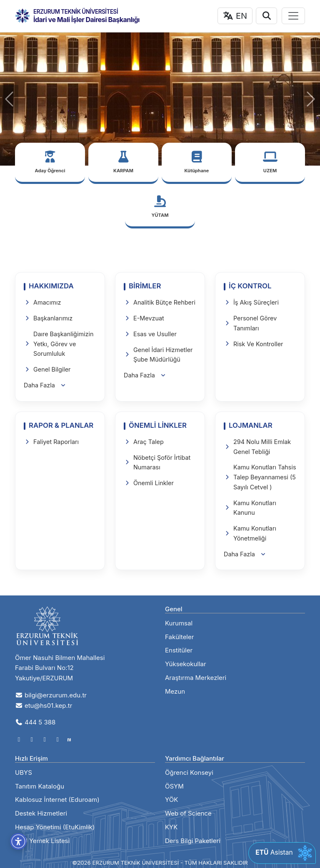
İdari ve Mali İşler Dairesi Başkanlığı (86, 20)
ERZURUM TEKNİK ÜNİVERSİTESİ (76, 12)
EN (235, 16)
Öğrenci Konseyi (189, 773)
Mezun (175, 691)
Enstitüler (179, 650)
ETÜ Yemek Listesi (42, 841)
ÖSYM (174, 786)
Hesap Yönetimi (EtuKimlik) (55, 827)
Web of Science (188, 813)
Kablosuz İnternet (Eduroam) (57, 800)
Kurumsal (179, 623)
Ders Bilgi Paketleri (193, 841)
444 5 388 (35, 722)
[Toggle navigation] (293, 16)
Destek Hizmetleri (41, 813)
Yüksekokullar (186, 664)
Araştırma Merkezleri (196, 678)
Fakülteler (179, 637)
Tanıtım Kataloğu (40, 786)
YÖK (171, 800)
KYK (171, 827)
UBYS (24, 773)
